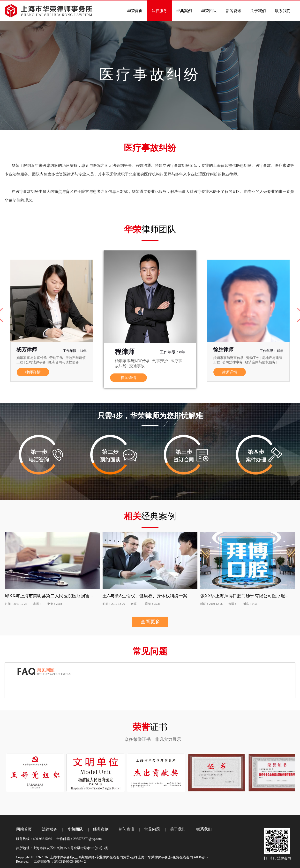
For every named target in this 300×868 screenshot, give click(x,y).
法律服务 (50, 829)
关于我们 (178, 829)
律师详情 (33, 372)
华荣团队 (75, 829)
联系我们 (204, 829)
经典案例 (101, 829)
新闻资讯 (127, 829)
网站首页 (24, 829)
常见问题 (152, 829)
